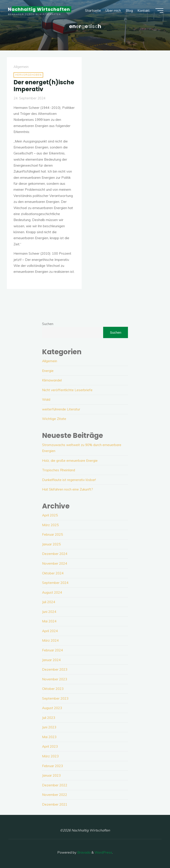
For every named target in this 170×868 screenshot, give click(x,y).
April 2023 (50, 746)
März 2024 (50, 640)
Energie (48, 371)
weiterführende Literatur (61, 409)
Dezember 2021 (55, 804)
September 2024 (55, 583)
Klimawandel (52, 380)
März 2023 (50, 756)
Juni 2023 (49, 727)
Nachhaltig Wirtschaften (39, 9)
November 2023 (55, 679)
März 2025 (50, 525)
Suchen (48, 324)
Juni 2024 (49, 612)
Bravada (83, 852)
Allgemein (21, 67)
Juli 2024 (49, 602)
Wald (46, 399)
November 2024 (55, 563)
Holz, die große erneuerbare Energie (70, 461)
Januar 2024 (51, 660)
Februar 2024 (52, 650)
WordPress (103, 852)
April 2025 (50, 515)
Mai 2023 (49, 737)
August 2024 (52, 592)
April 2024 (50, 631)
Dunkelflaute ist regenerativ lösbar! (69, 480)
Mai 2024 (49, 621)
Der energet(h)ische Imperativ (44, 86)
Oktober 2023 (53, 689)
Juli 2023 (49, 718)
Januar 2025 (51, 544)
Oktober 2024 (53, 573)
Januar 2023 (51, 775)
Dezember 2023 (55, 669)
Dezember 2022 (55, 785)
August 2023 (52, 708)
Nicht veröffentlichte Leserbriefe (67, 390)
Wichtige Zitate (54, 419)
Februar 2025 (52, 534)
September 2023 (55, 698)
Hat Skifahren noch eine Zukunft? (68, 489)
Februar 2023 (52, 766)
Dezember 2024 (55, 554)
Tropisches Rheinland (59, 470)
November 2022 (55, 795)
